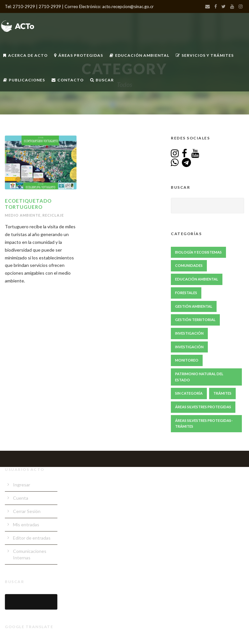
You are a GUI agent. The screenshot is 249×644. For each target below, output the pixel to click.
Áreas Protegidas (79, 55)
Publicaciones (24, 80)
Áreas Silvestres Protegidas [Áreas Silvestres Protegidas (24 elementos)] (203, 407)
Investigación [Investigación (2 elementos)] (189, 347)
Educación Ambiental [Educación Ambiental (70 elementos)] (197, 279)
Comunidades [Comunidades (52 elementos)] (189, 265)
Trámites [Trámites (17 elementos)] (222, 393)
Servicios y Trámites (205, 55)
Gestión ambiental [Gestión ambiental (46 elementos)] (194, 306)
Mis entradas (26, 525)
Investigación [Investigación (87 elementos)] (189, 333)
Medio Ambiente (23, 215)
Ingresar (22, 485)
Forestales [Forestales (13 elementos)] (186, 293)
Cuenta (21, 498)
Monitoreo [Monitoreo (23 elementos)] (187, 360)
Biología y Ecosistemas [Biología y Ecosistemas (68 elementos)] (198, 252)
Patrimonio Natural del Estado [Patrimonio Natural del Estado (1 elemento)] (199, 377)
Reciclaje (53, 215)
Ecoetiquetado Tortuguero (28, 204)
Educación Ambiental (139, 55)
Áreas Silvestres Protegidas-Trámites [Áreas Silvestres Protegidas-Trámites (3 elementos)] (204, 423)
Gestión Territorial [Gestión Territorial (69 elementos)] (195, 320)
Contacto (68, 80)
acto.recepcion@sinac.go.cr (128, 6)
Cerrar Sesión (27, 511)
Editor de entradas (32, 538)
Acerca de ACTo (25, 55)
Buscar (102, 80)
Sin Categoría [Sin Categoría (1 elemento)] (189, 393)
